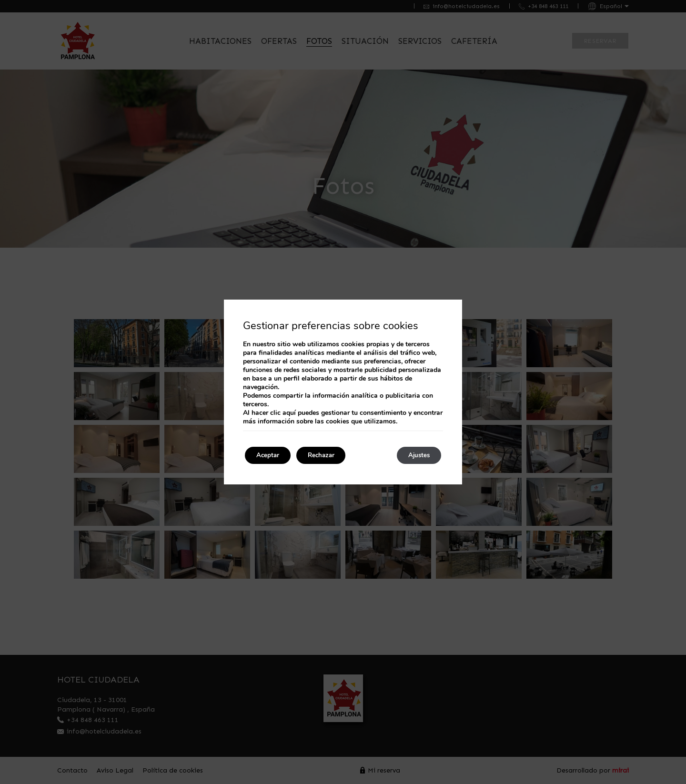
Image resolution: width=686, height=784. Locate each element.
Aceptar (271, 455)
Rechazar (332, 455)
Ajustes (415, 455)
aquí (289, 412)
